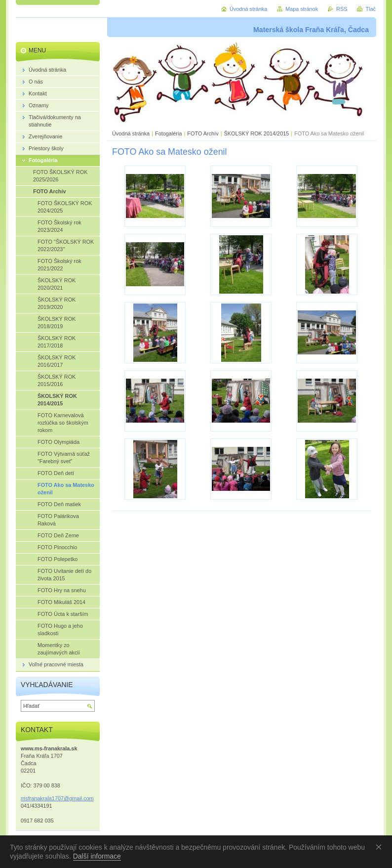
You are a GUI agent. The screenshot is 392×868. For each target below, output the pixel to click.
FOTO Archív (203, 133)
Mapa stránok (302, 9)
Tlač (371, 9)
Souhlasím (381, 847)
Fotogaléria (168, 133)
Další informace (97, 856)
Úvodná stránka (131, 133)
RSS (342, 9)
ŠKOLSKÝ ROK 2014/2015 (256, 133)
